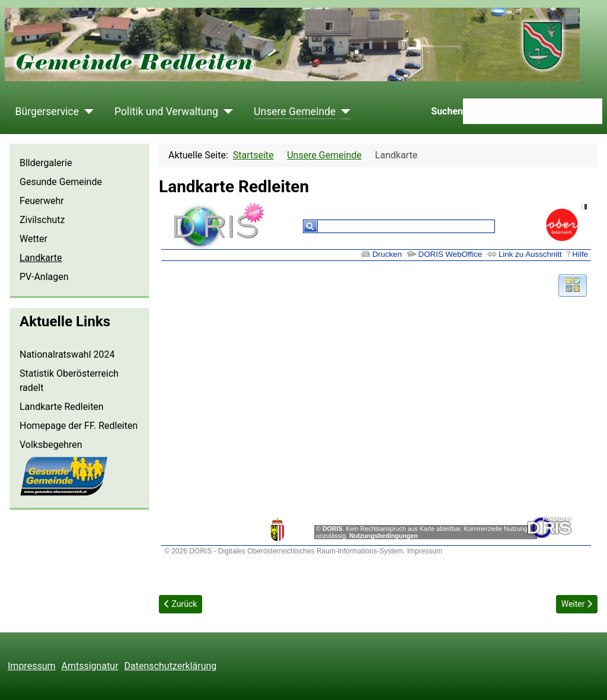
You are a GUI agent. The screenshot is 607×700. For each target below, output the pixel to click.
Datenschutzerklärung (171, 666)
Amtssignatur (90, 666)
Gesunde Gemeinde (61, 182)
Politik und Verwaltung (166, 112)
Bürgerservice (47, 112)
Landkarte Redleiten (62, 407)
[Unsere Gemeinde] (343, 112)
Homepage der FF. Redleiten (79, 426)
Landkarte (41, 258)
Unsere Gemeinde (295, 112)
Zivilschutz (42, 220)
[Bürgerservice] (86, 112)
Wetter (33, 239)
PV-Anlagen (44, 277)
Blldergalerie (46, 163)
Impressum (32, 666)
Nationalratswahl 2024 (67, 354)
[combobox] (533, 111)
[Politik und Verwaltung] (226, 112)
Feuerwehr (42, 201)
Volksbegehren (51, 445)
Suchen (447, 111)
